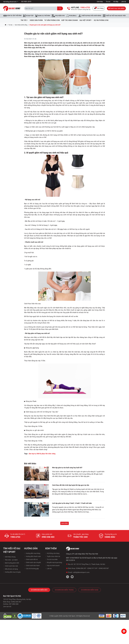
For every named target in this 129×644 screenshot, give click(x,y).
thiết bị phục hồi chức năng (46, 454)
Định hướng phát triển (11, 563)
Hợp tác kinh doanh (52, 566)
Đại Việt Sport (70, 616)
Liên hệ (124, 2)
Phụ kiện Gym (58, 16)
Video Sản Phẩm (36, 20)
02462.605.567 (104, 568)
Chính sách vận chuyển (33, 562)
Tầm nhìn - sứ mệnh (10, 560)
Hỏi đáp (116, 2)
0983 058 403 (48, 537)
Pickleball (71, 16)
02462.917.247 (92, 568)
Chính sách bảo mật (11, 566)
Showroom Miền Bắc (39, 590)
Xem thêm (65, 523)
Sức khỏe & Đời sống (21, 25)
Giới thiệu (100, 2)
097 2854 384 (14, 604)
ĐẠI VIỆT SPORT (86, 20)
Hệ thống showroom (10, 2)
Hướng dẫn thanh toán (32, 556)
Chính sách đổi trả (31, 559)
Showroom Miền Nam (90, 590)
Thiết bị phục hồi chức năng (90, 16)
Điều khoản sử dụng (10, 569)
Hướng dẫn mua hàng (32, 553)
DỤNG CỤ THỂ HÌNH (43, 16)
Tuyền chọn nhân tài (53, 556)
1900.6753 (15, 537)
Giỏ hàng (99, 8)
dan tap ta (32, 454)
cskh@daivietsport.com (81, 572)
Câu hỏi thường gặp (31, 569)
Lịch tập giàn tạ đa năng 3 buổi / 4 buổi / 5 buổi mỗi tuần (72, 503)
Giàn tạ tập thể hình (12, 16)
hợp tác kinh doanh (70, 20)
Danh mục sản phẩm (116, 8)
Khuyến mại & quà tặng (54, 562)
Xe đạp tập (28, 16)
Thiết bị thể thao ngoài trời (114, 16)
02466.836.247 (81, 568)
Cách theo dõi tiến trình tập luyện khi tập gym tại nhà (71, 485)
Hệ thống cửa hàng (52, 553)
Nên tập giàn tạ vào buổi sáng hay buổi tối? (67, 468)
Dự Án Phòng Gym (101, 20)
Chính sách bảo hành (32, 566)
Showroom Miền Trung (64, 590)
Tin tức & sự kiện (51, 559)
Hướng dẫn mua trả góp (12, 572)
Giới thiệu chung (9, 557)
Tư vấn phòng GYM (52, 20)
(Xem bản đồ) (7, 607)
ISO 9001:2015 (26, 2)
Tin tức (108, 2)
